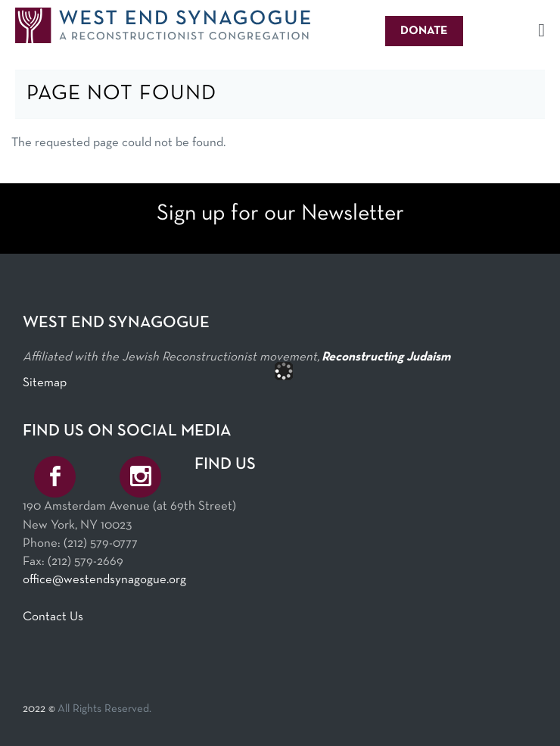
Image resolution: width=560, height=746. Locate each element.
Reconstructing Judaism (386, 357)
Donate (424, 31)
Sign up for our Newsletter (280, 214)
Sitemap (45, 383)
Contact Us (53, 617)
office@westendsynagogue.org (104, 580)
